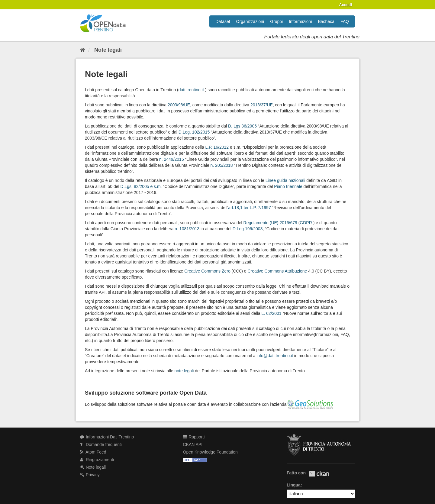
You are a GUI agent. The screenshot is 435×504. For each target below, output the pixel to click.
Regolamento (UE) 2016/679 (270, 223)
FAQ (345, 21)
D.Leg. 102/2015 (194, 132)
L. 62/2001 (271, 313)
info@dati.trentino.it (275, 356)
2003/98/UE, (179, 105)
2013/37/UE (262, 105)
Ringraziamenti (97, 460)
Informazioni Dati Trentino (107, 437)
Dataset (223, 21)
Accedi (345, 5)
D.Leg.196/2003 (248, 229)
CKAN (319, 474)
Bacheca (326, 21)
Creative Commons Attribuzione (277, 271)
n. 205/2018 (222, 165)
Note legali (108, 50)
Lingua (294, 485)
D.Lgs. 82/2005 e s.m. (141, 186)
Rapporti (194, 437)
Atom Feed (93, 452)
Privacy (90, 475)
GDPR (306, 223)
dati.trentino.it (191, 90)
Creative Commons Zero (207, 271)
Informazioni (300, 21)
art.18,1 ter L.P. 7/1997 (249, 208)
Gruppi (276, 21)
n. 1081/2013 (187, 229)
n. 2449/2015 (172, 159)
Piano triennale (288, 186)
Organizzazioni (250, 21)
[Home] (83, 50)
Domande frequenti (101, 444)
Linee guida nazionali (285, 180)
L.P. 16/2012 (217, 147)
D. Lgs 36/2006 (242, 126)
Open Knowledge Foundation (210, 452)
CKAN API (193, 444)
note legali (184, 371)
